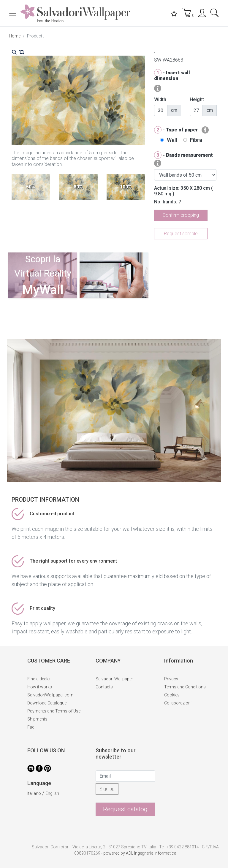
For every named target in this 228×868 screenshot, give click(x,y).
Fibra (196, 140)
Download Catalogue (47, 703)
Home (15, 36)
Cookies (172, 695)
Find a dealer (39, 679)
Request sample (181, 234)
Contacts (104, 687)
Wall (172, 140)
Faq (31, 727)
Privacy (171, 679)
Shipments (37, 719)
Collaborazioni (178, 703)
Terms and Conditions (185, 687)
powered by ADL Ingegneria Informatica (140, 853)
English (52, 793)
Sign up (107, 789)
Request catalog (125, 809)
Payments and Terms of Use (54, 711)
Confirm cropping (181, 215)
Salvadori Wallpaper (114, 679)
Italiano (34, 793)
